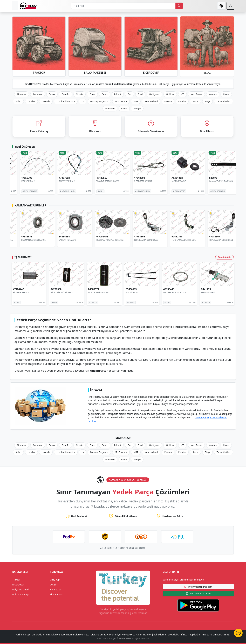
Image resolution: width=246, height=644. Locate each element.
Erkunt (118, 94)
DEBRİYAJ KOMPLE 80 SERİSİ (139, 240)
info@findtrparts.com (198, 587)
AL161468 (207, 178)
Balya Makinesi (21, 589)
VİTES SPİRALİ (57, 181)
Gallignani (154, 94)
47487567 (131, 178)
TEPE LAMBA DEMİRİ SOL (213, 240)
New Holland (151, 101)
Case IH (66, 94)
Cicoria (80, 94)
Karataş (213, 94)
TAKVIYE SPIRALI (96, 181)
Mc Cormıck (121, 101)
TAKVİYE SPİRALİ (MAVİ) (137, 181)
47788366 (169, 237)
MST (136, 101)
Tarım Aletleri (224, 101)
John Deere (196, 94)
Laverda (46, 101)
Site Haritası (57, 594)
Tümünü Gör (224, 257)
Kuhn (18, 101)
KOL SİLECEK (132, 292)
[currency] (221, 6)
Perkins (182, 101)
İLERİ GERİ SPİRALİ (172, 181)
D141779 (206, 289)
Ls (83, 101)
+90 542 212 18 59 (198, 593)
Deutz (105, 94)
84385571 (94, 289)
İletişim (54, 585)
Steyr (207, 101)
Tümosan (110, 108)
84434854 (94, 237)
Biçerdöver (18, 585)
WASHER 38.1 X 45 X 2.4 (175, 292)
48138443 (169, 289)
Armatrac (38, 94)
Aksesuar (22, 94)
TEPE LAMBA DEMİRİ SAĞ (175, 240)
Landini (32, 101)
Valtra (124, 108)
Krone (226, 94)
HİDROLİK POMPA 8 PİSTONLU (28, 240)
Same (195, 101)
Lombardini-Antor (66, 101)
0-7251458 (132, 237)
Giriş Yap (55, 580)
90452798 (206, 237)
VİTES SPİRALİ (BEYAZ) (23, 181)
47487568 (94, 178)
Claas (92, 94)
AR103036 (19, 237)
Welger (137, 108)
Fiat (129, 94)
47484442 (18, 289)
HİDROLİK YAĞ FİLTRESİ (62, 292)
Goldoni (170, 94)
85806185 (131, 289)
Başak (52, 94)
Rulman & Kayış (21, 594)
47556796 (56, 178)
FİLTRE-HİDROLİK (21, 292)
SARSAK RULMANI (97, 240)
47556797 (18, 178)
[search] (179, 6)
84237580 (56, 289)
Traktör (16, 580)
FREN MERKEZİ (208, 292)
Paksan (168, 101)
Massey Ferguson (99, 101)
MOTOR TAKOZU (209, 181)
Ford (140, 94)
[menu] (15, 6)
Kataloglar (56, 589)
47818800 (169, 178)
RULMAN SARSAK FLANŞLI (63, 240)
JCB (182, 94)
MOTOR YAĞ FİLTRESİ (98, 292)
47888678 (56, 237)
